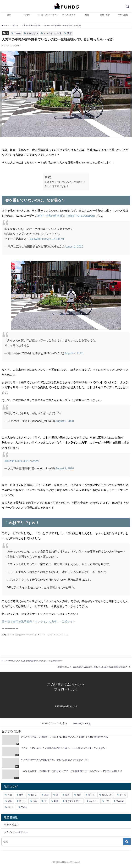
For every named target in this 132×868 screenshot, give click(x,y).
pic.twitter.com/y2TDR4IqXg (47, 239)
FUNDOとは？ (12, 825)
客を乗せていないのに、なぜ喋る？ (66, 182)
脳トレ (34, 795)
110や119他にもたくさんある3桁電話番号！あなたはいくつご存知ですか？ (34, 661)
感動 (46, 795)
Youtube (120, 801)
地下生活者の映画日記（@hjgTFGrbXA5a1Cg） (67, 216)
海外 (79, 795)
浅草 (69, 33)
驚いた (6, 33)
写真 (10, 801)
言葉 (35, 801)
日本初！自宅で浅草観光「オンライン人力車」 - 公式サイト (39, 622)
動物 (87, 15)
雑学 (9, 15)
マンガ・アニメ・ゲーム (48, 15)
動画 (67, 795)
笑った (22, 801)
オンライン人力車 (53, 33)
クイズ (123, 795)
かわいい (93, 801)
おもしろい (32, 33)
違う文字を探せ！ (74, 801)
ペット (11, 807)
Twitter (18, 33)
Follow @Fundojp (82, 723)
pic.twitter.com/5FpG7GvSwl (22, 461)
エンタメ (27, 15)
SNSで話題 (123, 15)
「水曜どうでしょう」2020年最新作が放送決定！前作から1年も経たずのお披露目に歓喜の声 (92, 667)
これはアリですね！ (58, 186)
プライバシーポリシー (16, 832)
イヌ (107, 801)
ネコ (10, 795)
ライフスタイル (69, 15)
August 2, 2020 (74, 246)
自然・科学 (105, 15)
